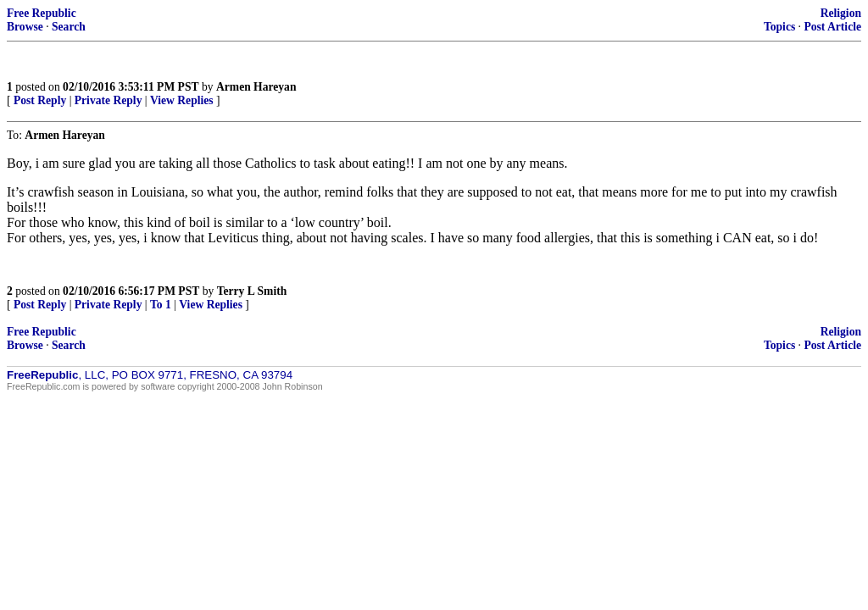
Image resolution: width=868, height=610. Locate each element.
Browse (25, 27)
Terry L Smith (252, 291)
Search (69, 27)
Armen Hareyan (256, 87)
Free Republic (42, 13)
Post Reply (40, 100)
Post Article (832, 27)
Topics (779, 27)
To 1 (161, 305)
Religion (841, 13)
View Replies (182, 100)
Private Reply (108, 100)
